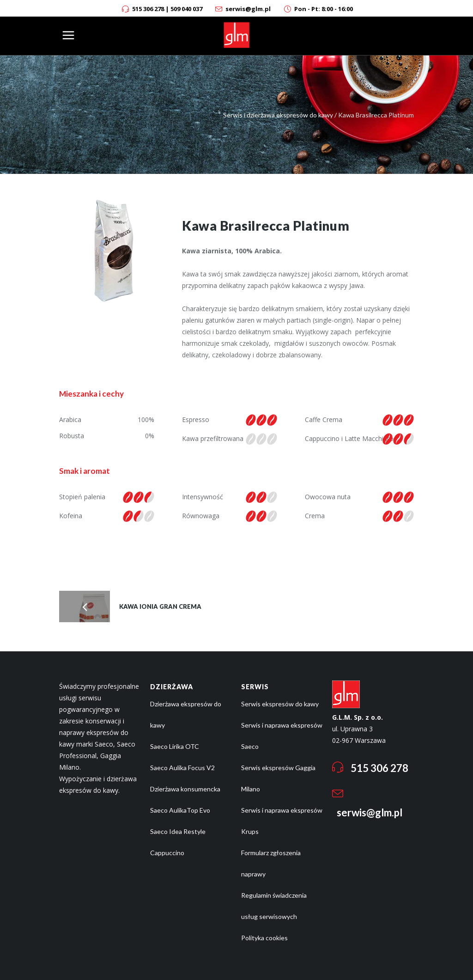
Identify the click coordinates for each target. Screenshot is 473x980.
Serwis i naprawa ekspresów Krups (282, 821)
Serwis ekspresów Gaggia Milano (278, 778)
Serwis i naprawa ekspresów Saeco (282, 736)
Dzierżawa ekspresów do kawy (186, 714)
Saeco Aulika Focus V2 (182, 768)
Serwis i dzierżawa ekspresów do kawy (278, 115)
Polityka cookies (264, 938)
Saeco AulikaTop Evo (180, 810)
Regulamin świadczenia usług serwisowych (274, 906)
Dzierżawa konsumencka (185, 789)
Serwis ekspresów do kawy (280, 704)
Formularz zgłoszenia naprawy (271, 863)
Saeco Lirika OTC (175, 746)
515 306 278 (148, 9)
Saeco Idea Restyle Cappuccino (178, 842)
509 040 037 (186, 9)
